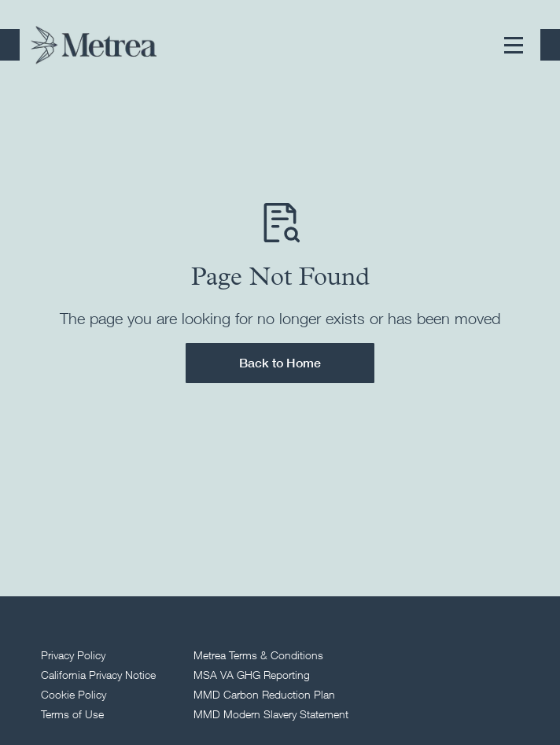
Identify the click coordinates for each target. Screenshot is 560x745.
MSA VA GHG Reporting (252, 675)
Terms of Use (72, 714)
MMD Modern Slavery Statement (271, 714)
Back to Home (280, 363)
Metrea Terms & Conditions (258, 655)
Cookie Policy (74, 694)
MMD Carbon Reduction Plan (264, 694)
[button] (514, 45)
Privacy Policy (73, 655)
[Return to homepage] (94, 45)
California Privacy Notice (98, 675)
